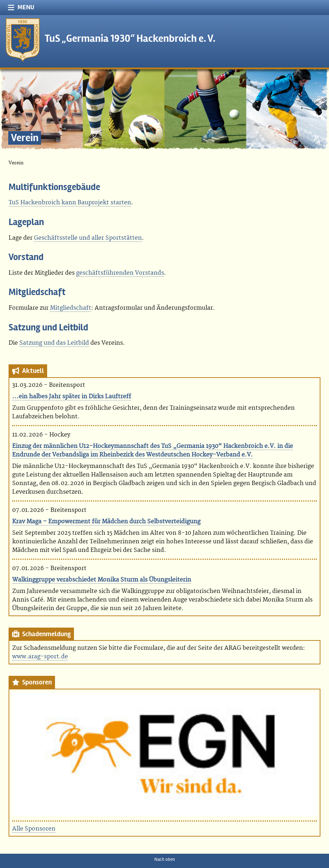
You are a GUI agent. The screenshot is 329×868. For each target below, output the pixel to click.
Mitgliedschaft (71, 308)
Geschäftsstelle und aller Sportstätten (88, 238)
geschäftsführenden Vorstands (120, 273)
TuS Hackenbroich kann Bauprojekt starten (70, 203)
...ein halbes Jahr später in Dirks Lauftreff (72, 396)
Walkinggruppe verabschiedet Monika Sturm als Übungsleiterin (102, 580)
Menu (21, 8)
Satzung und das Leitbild (54, 343)
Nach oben (165, 859)
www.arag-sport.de (40, 657)
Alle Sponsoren (34, 829)
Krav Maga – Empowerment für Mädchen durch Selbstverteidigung (106, 522)
